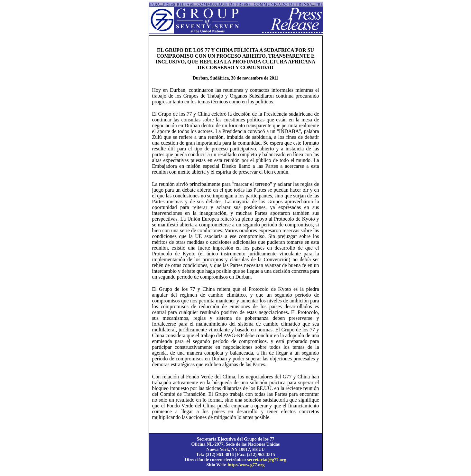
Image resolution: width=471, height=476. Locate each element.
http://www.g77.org (246, 465)
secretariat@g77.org (267, 460)
